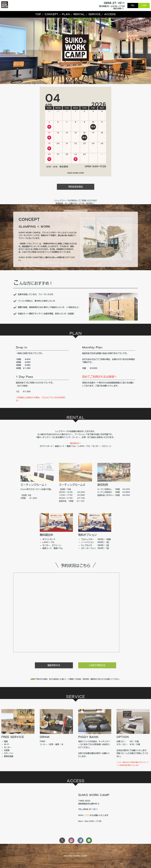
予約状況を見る (76, 197)
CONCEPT (51, 14)
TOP (38, 14)
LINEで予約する (97, 675)
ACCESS (110, 14)
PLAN (66, 14)
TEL (133, 5)
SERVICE (94, 14)
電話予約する (54, 675)
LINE (144, 5)
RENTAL (79, 14)
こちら (87, 826)
